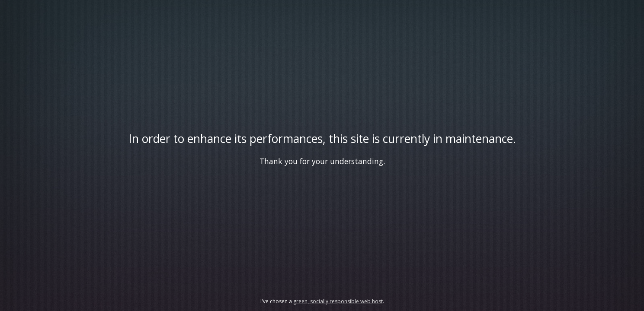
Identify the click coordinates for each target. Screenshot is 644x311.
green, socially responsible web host (338, 301)
